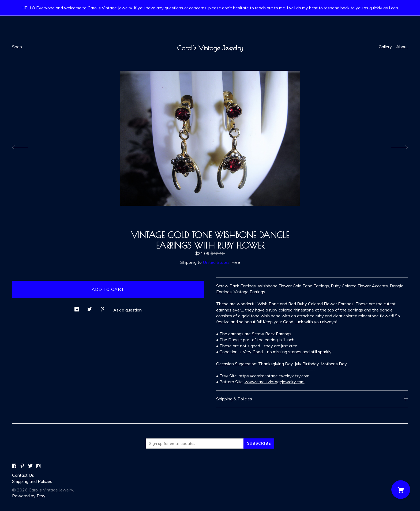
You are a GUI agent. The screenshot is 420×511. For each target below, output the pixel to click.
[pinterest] (22, 466)
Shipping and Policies (32, 481)
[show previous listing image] (25, 146)
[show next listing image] (395, 146)
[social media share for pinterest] (103, 308)
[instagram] (38, 466)
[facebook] (14, 466)
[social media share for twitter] (90, 308)
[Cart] (401, 490)
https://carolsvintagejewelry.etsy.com (274, 376)
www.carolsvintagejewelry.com (275, 382)
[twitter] (30, 466)
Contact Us (23, 475)
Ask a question (127, 310)
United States (216, 262)
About (402, 47)
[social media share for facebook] (77, 308)
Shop (17, 47)
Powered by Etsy (29, 496)
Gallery (385, 47)
